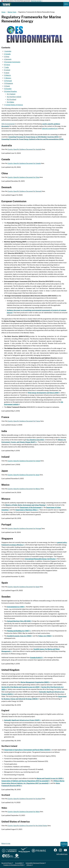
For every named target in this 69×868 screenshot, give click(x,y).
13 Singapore (9, 83)
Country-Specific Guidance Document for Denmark (25, 191)
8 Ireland (7, 70)
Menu (66, 4)
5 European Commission (12, 62)
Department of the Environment (31, 508)
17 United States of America (13, 105)
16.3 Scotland (11, 99)
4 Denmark (8, 59)
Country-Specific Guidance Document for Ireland (24, 461)
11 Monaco (8, 78)
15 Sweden (8, 89)
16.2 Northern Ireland (14, 97)
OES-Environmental (8, 124)
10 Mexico (7, 75)
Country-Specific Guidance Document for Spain (24, 587)
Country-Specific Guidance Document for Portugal (24, 529)
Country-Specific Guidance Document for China (23, 177)
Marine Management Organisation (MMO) (35, 682)
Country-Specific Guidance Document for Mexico (24, 489)
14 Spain (7, 86)
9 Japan (7, 73)
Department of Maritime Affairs (26, 510)
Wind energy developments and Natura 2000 (43, 393)
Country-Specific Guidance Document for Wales (24, 812)
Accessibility (19, 863)
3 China (7, 57)
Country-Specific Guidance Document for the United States (27, 826)
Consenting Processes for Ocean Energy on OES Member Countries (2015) (33, 137)
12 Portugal (8, 81)
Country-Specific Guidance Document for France (24, 421)
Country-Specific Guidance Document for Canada (24, 163)
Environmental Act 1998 (15, 607)
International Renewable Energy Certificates (40, 559)
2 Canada (7, 54)
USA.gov (29, 865)
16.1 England (11, 94)
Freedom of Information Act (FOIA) (13, 865)
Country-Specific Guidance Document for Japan (24, 475)
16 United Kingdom (10, 91)
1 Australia (8, 51)
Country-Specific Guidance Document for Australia (25, 149)
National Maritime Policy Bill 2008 (19, 621)
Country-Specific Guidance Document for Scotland (25, 799)
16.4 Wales (10, 102)
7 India (6, 67)
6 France (7, 65)
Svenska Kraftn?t (36, 658)
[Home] (6, 5)
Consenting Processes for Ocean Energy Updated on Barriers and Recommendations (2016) (32, 139)
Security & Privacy (7, 863)
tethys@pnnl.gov (62, 854)
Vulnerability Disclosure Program (35, 863)
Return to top (6, 844)
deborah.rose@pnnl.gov (50, 129)
